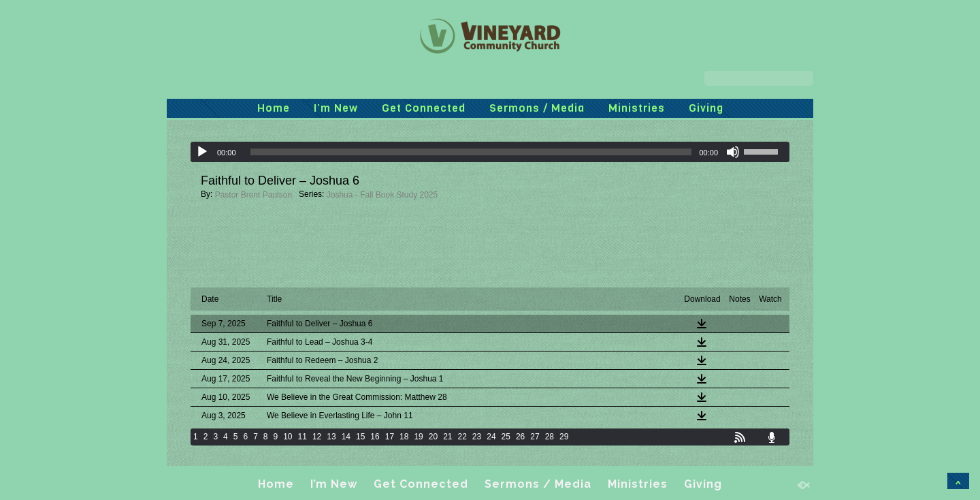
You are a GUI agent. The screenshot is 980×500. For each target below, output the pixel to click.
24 (491, 437)
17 (390, 437)
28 (550, 437)
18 (404, 437)
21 (447, 437)
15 (360, 437)
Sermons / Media (537, 108)
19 (418, 437)
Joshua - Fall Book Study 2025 (382, 195)
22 (462, 437)
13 (331, 437)
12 (317, 437)
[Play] (202, 152)
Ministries (637, 108)
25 (506, 437)
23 (477, 437)
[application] (490, 152)
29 (564, 437)
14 (346, 437)
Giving (706, 108)
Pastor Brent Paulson (254, 195)
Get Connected (424, 108)
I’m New (336, 108)
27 (535, 437)
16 (375, 437)
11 (303, 437)
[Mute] (733, 152)
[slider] (471, 152)
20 (433, 437)
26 (520, 437)
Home (274, 108)
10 (288, 437)
